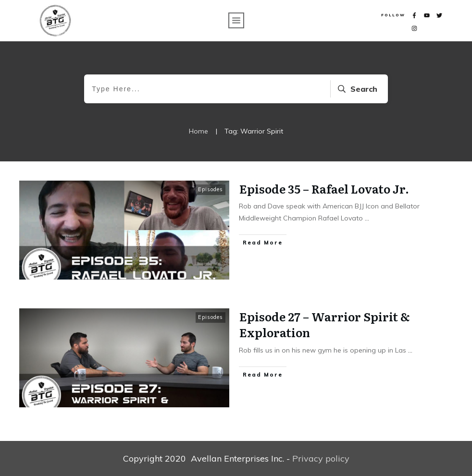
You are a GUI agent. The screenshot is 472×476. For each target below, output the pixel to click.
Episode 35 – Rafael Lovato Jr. (324, 189)
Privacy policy (321, 458)
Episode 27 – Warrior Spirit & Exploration (324, 324)
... (367, 218)
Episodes (211, 189)
